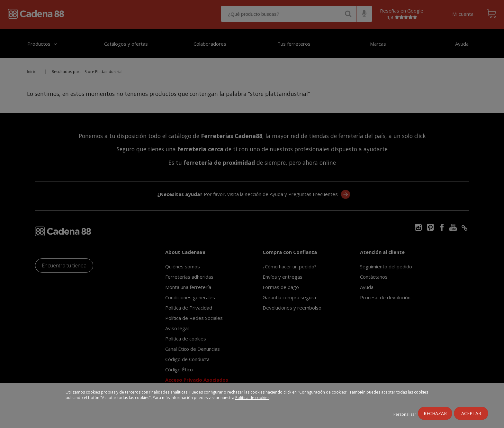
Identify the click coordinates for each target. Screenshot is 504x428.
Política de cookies (252, 398)
